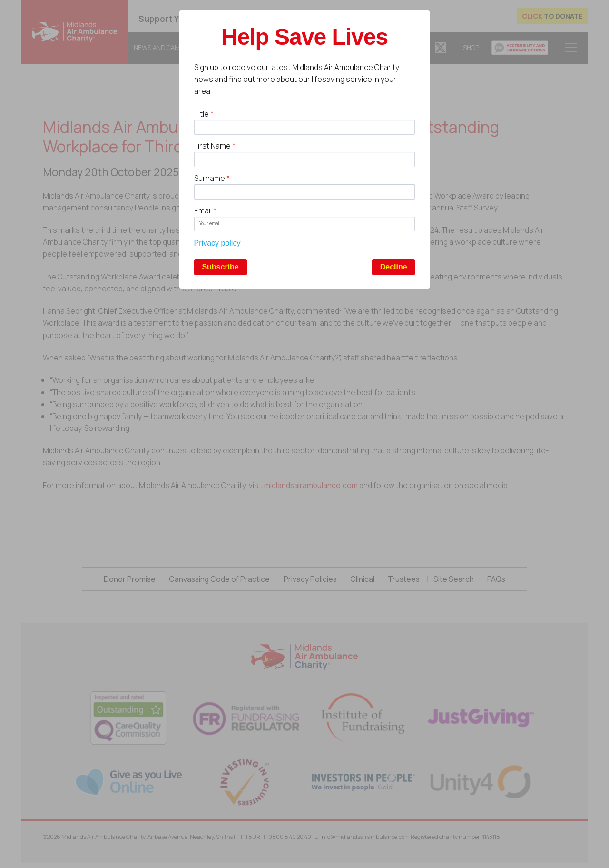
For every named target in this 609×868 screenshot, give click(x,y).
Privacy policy (217, 243)
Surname (212, 178)
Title (204, 114)
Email (205, 210)
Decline (394, 267)
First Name (215, 146)
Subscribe (220, 267)
